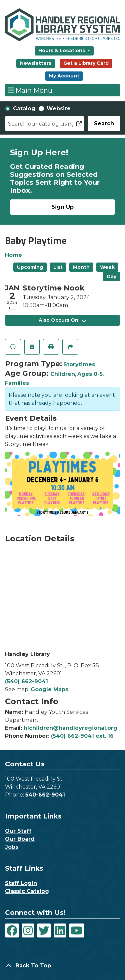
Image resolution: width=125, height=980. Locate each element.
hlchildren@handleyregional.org (70, 728)
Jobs (12, 847)
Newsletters (36, 63)
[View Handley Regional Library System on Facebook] (12, 930)
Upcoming (30, 267)
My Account (64, 76)
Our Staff (18, 831)
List (58, 267)
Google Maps (49, 689)
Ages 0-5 (90, 374)
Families (17, 383)
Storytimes (79, 364)
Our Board (20, 839)
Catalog (24, 109)
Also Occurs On (63, 320)
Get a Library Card (86, 63)
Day (111, 276)
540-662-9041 (45, 795)
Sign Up (62, 207)
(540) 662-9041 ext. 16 (82, 736)
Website (59, 109)
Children (63, 374)
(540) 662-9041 (26, 681)
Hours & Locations (62, 51)
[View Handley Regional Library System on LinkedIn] (60, 930)
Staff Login (21, 883)
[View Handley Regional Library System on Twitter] (44, 930)
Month (81, 267)
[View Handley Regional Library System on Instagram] (28, 930)
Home (13, 255)
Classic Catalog (27, 891)
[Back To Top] (62, 966)
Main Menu (30, 90)
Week (107, 267)
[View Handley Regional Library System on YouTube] (77, 930)
